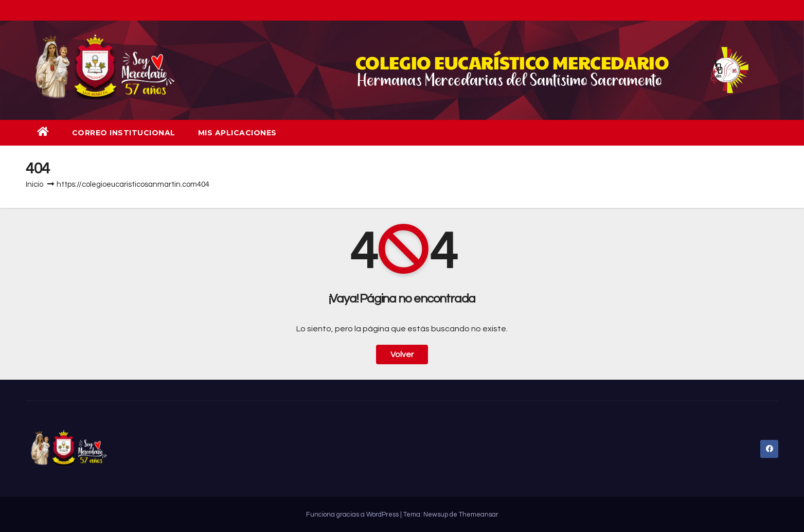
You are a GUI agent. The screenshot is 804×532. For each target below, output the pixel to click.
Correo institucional (124, 133)
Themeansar (479, 515)
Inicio (34, 184)
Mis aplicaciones (237, 133)
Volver (402, 354)
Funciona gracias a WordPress (353, 515)
